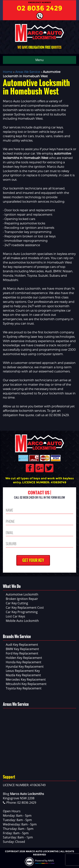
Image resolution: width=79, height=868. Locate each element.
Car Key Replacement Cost (25, 608)
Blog (6, 794)
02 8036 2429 (39, 8)
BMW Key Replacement (22, 649)
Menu (39, 60)
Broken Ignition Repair (22, 599)
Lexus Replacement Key (23, 671)
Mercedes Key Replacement (26, 679)
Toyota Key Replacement (24, 688)
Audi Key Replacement (22, 645)
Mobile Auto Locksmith (22, 621)
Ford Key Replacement (22, 653)
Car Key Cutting (17, 603)
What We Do (12, 586)
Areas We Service (28, 72)
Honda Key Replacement (24, 662)
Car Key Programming (22, 612)
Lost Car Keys (15, 616)
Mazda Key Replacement (23, 675)
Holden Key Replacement (24, 658)
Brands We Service (17, 636)
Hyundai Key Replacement (25, 667)
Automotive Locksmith (22, 594)
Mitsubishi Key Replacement (26, 684)
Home (8, 72)
